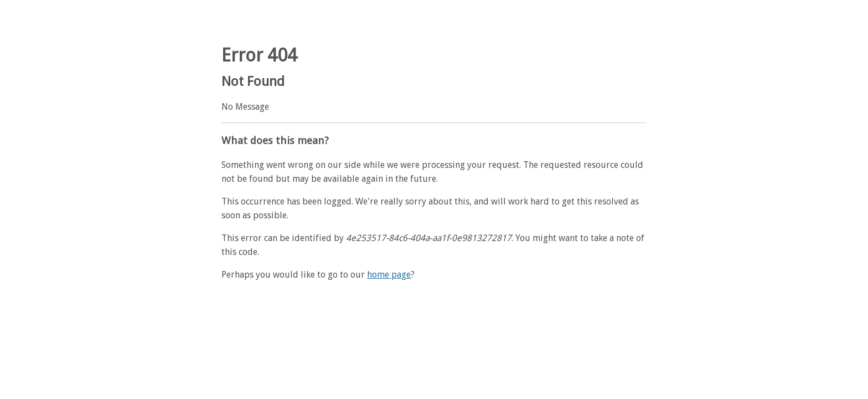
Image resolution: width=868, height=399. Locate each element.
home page (389, 275)
